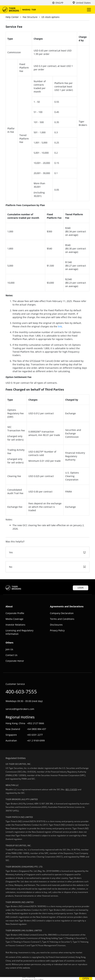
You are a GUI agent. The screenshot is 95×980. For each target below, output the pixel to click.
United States (83, 3)
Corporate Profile (15, 613)
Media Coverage (14, 619)
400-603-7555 (21, 692)
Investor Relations (15, 625)
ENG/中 (59, 3)
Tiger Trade (21, 10)
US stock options (50, 17)
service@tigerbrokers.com (20, 709)
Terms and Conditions (62, 619)
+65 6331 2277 (35, 735)
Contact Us (12, 655)
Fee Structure (30, 17)
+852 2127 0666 (36, 723)
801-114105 (71, 789)
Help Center (12, 17)
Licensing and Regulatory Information (19, 632)
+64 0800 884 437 (36, 729)
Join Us (9, 649)
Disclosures (56, 625)
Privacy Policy (57, 630)
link (60, 326)
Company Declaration (62, 613)
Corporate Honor (15, 661)
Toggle (88, 10)
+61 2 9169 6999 (36, 741)
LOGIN (81, 588)
